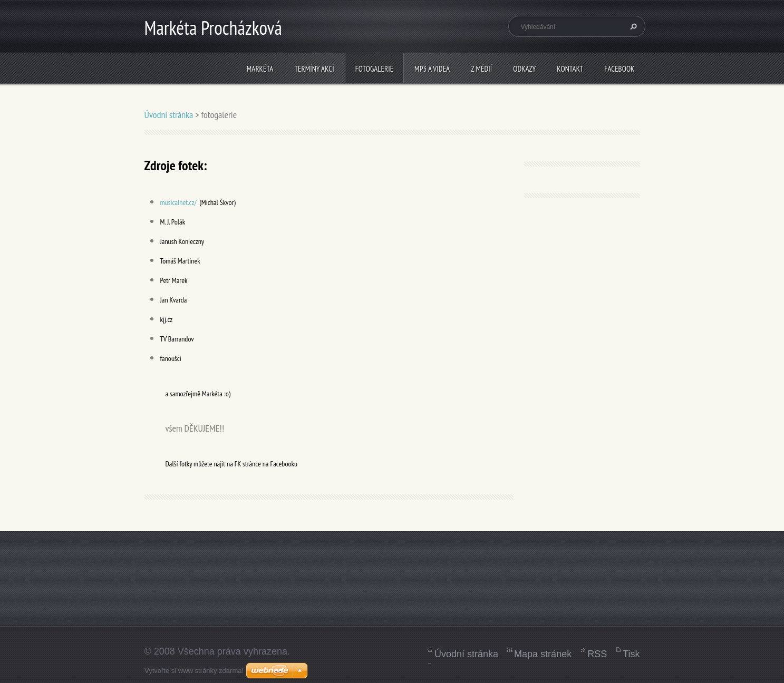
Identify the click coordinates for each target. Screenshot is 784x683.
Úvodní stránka (169, 115)
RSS (597, 654)
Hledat (632, 26)
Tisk (631, 654)
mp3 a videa (432, 69)
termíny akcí (314, 69)
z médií (481, 69)
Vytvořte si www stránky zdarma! (194, 671)
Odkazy (524, 69)
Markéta (260, 69)
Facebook (619, 69)
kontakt (570, 69)
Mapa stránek (543, 654)
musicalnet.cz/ (178, 202)
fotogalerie (374, 69)
